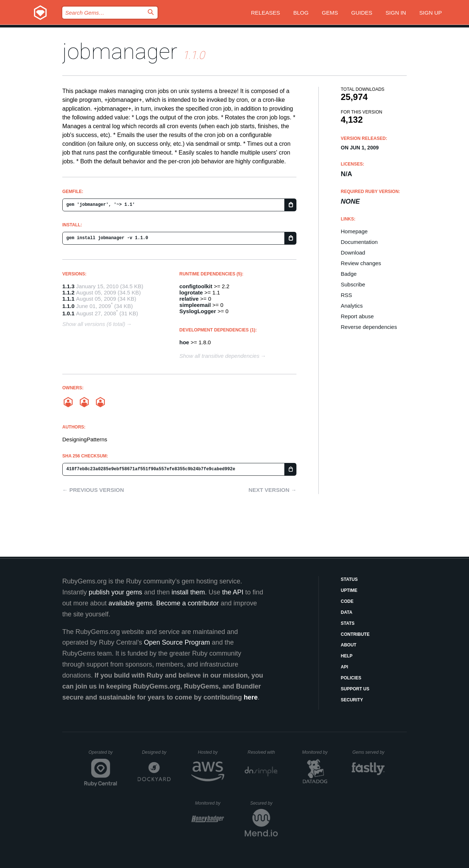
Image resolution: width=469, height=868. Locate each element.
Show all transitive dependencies (219, 356)
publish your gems (115, 592)
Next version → (272, 490)
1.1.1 (68, 299)
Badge (349, 274)
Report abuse (357, 316)
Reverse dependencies (369, 327)
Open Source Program (177, 642)
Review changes (361, 263)
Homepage (354, 231)
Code (347, 601)
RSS (346, 295)
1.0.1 (68, 313)
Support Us (355, 689)
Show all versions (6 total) (94, 324)
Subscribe (353, 284)
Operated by (103, 755)
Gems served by (369, 752)
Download (353, 253)
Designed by (156, 752)
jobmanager (120, 51)
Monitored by (317, 752)
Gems (330, 13)
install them (188, 592)
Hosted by (211, 752)
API (344, 667)
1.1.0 (68, 306)
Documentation (359, 242)
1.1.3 (68, 286)
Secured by (264, 803)
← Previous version (93, 490)
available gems (130, 603)
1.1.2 (68, 292)
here (251, 697)
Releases (265, 13)
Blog (301, 13)
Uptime (349, 590)
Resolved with (263, 752)
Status (349, 579)
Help (347, 656)
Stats (348, 623)
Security (352, 700)
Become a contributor (187, 603)
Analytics (352, 306)
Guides (362, 13)
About (349, 645)
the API (233, 592)
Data (347, 612)
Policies (351, 678)
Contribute (355, 634)
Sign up (431, 13)
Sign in (396, 13)
